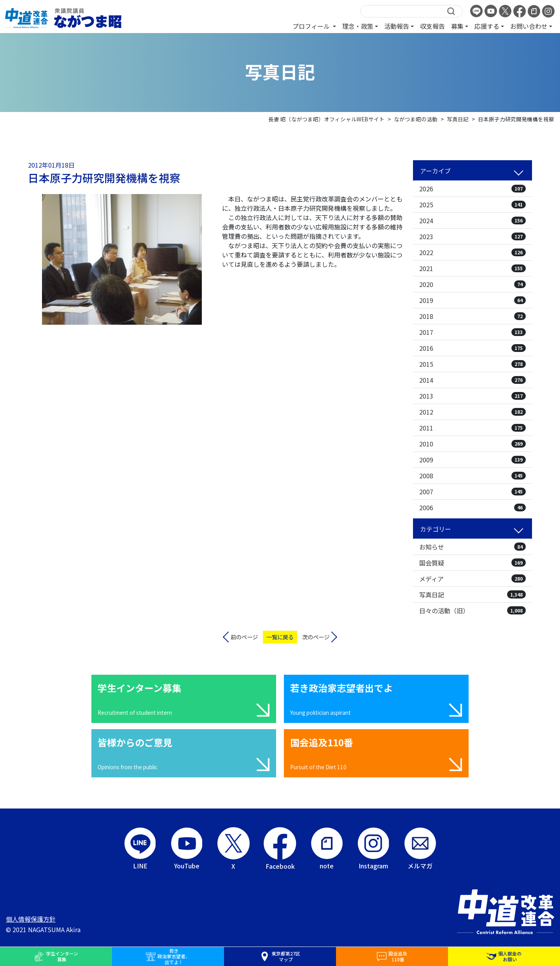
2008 (472, 476)
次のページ (316, 637)
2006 (472, 507)
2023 (472, 236)
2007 (472, 492)
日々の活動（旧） (472, 611)
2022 (472, 252)
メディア (472, 579)
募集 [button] (457, 26)
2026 (472, 189)
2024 (472, 220)
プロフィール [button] (312, 26)
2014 (472, 380)
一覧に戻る (280, 637)
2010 (472, 444)
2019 (472, 300)
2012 (472, 412)
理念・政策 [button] (358, 26)
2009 (472, 460)
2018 (472, 316)
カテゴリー (436, 529)
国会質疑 (472, 563)
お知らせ (472, 547)
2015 (472, 364)
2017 (472, 332)
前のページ (244, 637)
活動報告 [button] (397, 26)
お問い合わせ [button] (529, 26)
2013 (472, 396)
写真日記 (472, 595)
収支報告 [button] (432, 26)
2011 (472, 428)
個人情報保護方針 (31, 919)
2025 (472, 205)
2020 (472, 284)
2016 (472, 348)
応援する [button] (487, 26)
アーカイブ (435, 171)
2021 (472, 268)
